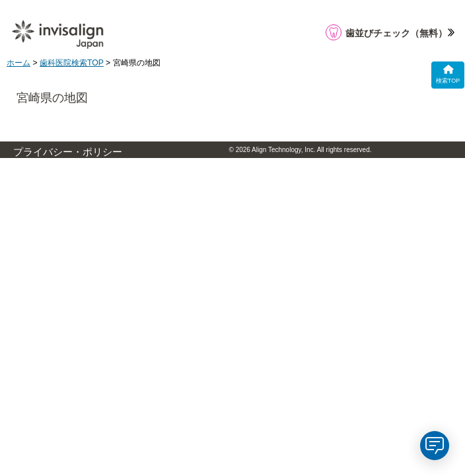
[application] (435, 446)
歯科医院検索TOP (72, 63)
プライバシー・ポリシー (68, 152)
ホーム (18, 63)
